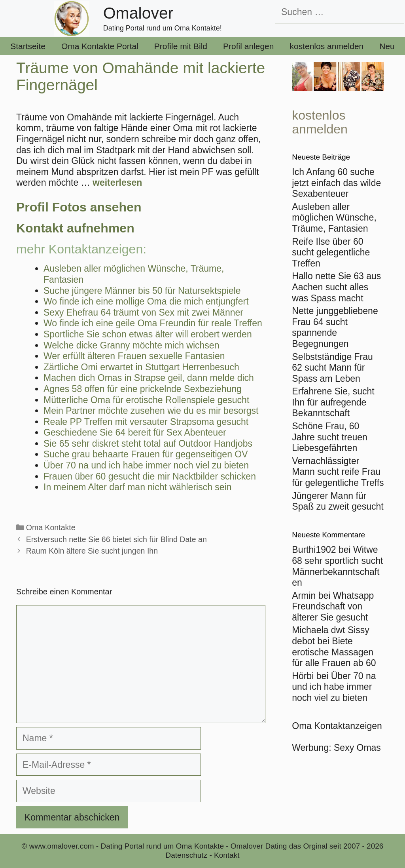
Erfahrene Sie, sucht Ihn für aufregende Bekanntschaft (333, 402)
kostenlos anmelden (326, 46)
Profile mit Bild (181, 46)
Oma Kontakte (51, 527)
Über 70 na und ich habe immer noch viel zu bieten (334, 687)
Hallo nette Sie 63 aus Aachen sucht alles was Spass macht (336, 287)
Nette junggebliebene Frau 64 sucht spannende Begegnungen (335, 327)
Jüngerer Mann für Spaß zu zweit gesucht (338, 501)
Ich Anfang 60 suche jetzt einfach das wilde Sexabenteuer (336, 183)
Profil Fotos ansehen (79, 207)
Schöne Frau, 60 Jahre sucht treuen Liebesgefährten (330, 437)
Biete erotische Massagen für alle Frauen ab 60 (334, 652)
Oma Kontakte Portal (100, 46)
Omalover (138, 13)
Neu (387, 46)
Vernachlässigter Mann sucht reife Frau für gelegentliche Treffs (338, 472)
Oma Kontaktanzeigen (337, 726)
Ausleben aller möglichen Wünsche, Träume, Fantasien (334, 218)
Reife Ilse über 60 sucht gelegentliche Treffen (331, 252)
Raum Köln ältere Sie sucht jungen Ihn (92, 551)
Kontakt (227, 855)
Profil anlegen (248, 46)
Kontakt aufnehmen (75, 228)
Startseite (28, 46)
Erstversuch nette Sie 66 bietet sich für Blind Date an (116, 539)
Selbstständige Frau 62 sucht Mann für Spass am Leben (332, 368)
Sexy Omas (357, 748)
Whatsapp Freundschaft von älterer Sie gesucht (333, 606)
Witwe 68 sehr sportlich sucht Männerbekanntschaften (337, 566)
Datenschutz (187, 855)
